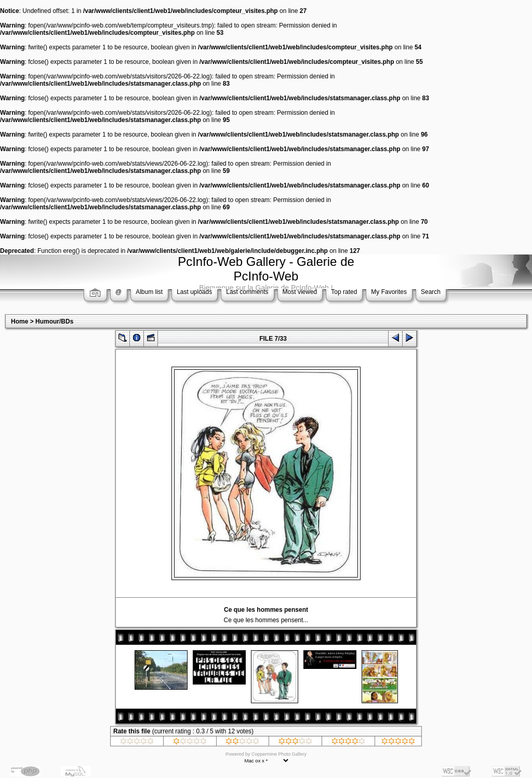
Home (19, 321)
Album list (149, 292)
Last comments (247, 292)
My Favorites (389, 292)
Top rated (344, 292)
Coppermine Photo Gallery (279, 754)
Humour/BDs (54, 321)
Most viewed (300, 292)
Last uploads (194, 292)
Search (431, 292)
